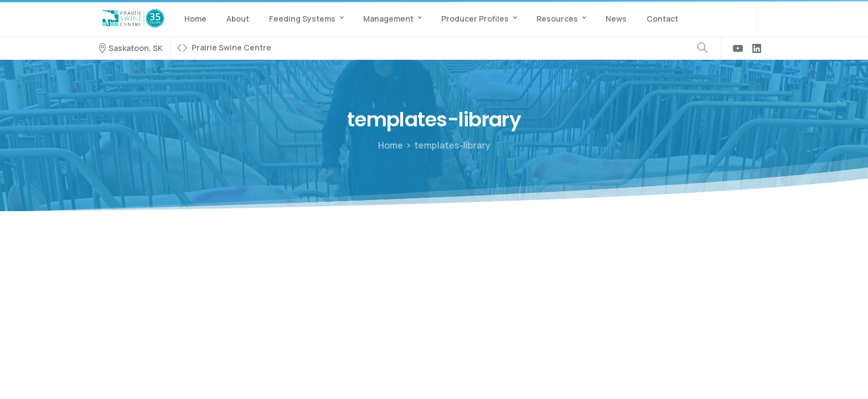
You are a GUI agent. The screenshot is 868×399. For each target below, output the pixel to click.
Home (389, 145)
